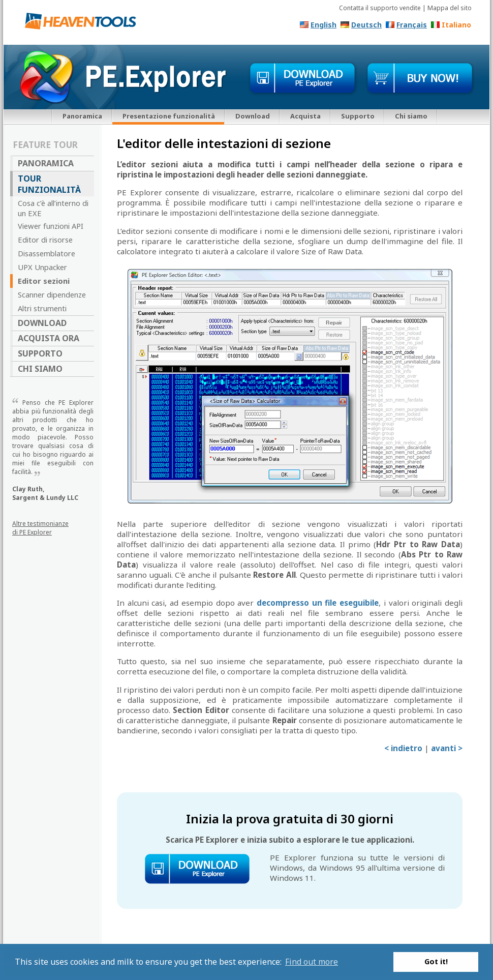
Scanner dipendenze (52, 294)
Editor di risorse (45, 240)
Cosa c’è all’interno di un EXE (53, 208)
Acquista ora (49, 338)
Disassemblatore (47, 253)
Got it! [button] (436, 961)
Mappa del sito (450, 8)
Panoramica (82, 116)
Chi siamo (411, 116)
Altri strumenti (42, 308)
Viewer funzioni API (51, 226)
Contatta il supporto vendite (380, 8)
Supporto (358, 116)
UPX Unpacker (42, 267)
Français (412, 25)
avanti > (447, 748)
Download (253, 116)
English (323, 25)
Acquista (305, 116)
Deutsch (366, 25)
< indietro (403, 748)
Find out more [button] (312, 962)
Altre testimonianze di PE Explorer (40, 528)
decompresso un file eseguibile (318, 603)
